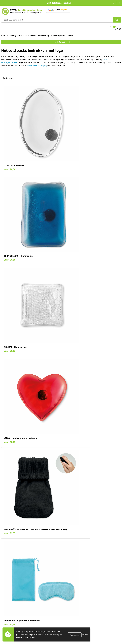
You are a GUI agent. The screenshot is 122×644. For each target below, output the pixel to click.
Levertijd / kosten (70, 638)
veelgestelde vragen (79, 618)
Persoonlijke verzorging (38, 36)
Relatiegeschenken (17, 36)
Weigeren (85, 634)
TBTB (98, 533)
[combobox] (57, 20)
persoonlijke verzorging (37, 65)
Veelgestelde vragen (71, 635)
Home (4, 36)
